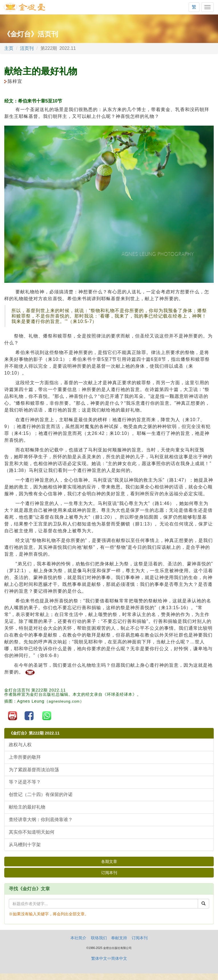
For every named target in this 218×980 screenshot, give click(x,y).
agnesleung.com (64, 701)
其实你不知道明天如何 (32, 832)
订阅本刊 (109, 873)
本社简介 (78, 938)
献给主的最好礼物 (27, 807)
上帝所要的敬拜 (25, 757)
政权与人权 (20, 745)
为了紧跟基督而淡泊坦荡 (34, 770)
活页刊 (27, 48)
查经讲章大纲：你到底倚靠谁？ (41, 820)
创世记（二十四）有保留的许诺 (41, 794)
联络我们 (99, 938)
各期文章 (109, 862)
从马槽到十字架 (25, 845)
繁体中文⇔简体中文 (109, 958)
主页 (9, 48)
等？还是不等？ (25, 782)
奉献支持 (119, 938)
